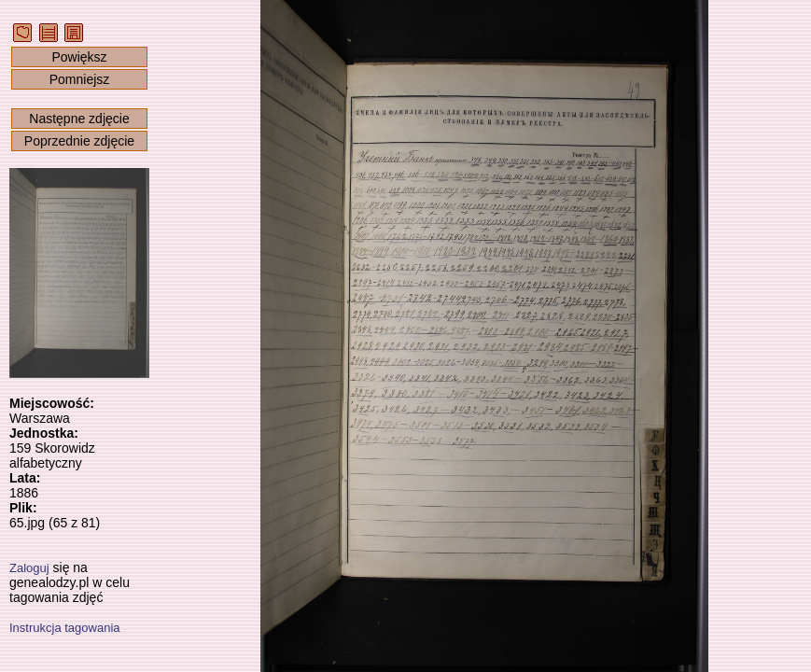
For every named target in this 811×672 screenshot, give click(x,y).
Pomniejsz (80, 79)
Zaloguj (29, 568)
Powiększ (79, 57)
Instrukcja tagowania (65, 628)
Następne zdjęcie (79, 119)
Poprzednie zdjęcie (79, 141)
